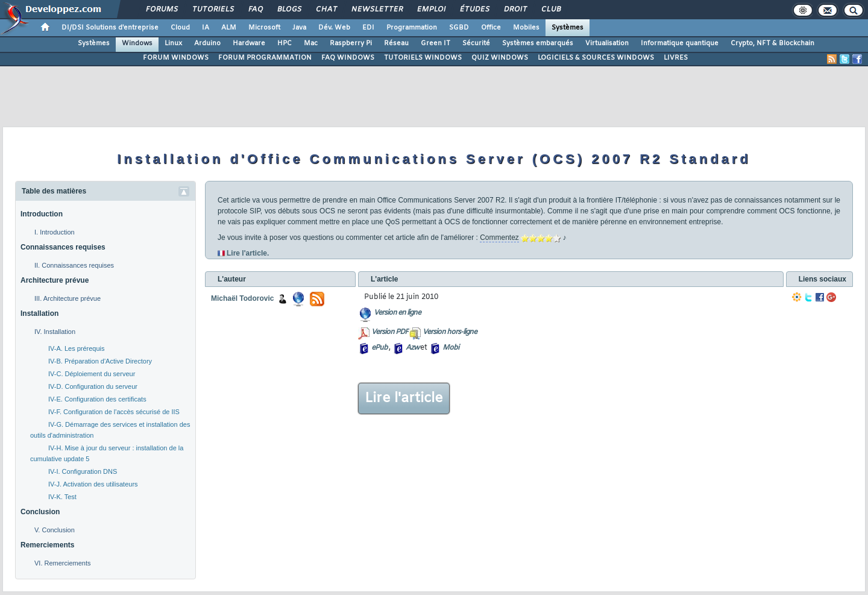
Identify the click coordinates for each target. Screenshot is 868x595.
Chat (326, 10)
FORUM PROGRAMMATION (265, 58)
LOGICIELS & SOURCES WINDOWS (596, 58)
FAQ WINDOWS (348, 58)
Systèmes (568, 28)
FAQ (255, 10)
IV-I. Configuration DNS (83, 471)
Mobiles (526, 28)
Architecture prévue (55, 280)
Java (299, 28)
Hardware (249, 43)
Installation (39, 313)
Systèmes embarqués (538, 43)
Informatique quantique (680, 43)
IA (206, 28)
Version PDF (390, 332)
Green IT (436, 43)
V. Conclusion (55, 530)
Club (550, 10)
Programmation (412, 28)
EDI (368, 28)
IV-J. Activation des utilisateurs (93, 484)
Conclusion (40, 512)
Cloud (180, 28)
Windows (137, 43)
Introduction (42, 214)
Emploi (431, 10)
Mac (311, 43)
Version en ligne (397, 313)
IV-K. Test (62, 497)
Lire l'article (404, 398)
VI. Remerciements (63, 563)
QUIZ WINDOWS (500, 58)
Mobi (451, 348)
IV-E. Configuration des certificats (97, 399)
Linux (173, 43)
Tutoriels (212, 10)
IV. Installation (55, 332)
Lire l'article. (248, 253)
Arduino (207, 43)
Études (474, 10)
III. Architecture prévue (68, 298)
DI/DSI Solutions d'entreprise (110, 28)
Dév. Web (334, 28)
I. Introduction (55, 232)
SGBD (459, 28)
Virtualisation (607, 43)
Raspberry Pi (351, 43)
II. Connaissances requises (74, 265)
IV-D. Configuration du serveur (93, 386)
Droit (515, 10)
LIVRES (676, 58)
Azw (412, 348)
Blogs (289, 10)
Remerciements (47, 545)
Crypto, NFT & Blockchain (772, 43)
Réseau (396, 43)
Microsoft (264, 28)
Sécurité (476, 43)
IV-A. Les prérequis (77, 348)
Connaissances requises (63, 247)
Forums (161, 10)
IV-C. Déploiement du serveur (92, 374)
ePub (379, 348)
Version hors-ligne (450, 332)
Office (491, 28)
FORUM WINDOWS (176, 58)
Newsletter (376, 10)
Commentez (499, 238)
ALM (229, 28)
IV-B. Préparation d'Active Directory (100, 361)
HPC (285, 43)
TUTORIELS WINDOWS (423, 58)
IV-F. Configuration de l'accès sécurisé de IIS (114, 412)
